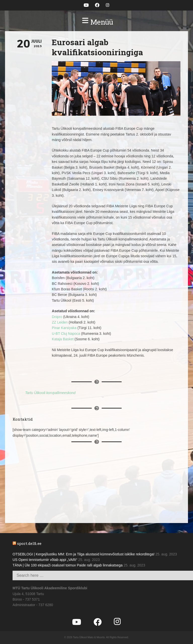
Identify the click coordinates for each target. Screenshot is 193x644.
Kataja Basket (63, 339)
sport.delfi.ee (29, 543)
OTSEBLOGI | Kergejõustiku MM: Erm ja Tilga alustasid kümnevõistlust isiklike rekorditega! (84, 554)
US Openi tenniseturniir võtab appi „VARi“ (45, 560)
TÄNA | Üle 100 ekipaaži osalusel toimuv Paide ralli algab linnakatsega (68, 565)
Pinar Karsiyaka (64, 328)
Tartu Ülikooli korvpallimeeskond (50, 393)
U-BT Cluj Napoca (66, 334)
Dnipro (57, 317)
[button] (96, 22)
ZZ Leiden (60, 322)
